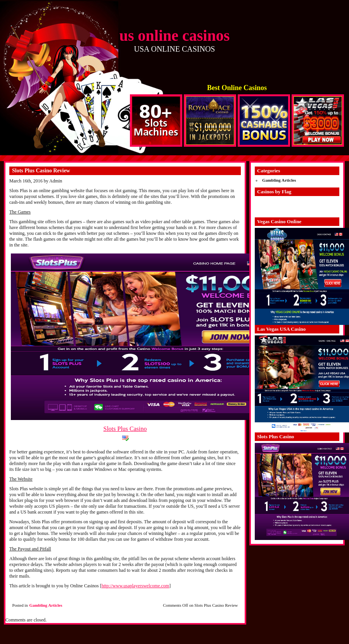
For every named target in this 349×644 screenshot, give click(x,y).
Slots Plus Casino (125, 429)
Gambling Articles (46, 605)
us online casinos (175, 36)
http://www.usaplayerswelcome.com (136, 586)
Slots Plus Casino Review (41, 171)
